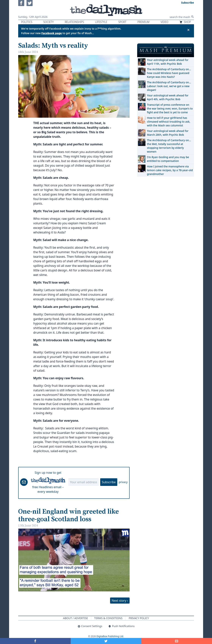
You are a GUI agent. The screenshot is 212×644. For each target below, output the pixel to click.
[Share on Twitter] (106, 641)
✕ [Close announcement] (188, 30)
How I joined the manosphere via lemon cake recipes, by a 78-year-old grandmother (170, 170)
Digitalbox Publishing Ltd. (110, 636)
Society (49, 22)
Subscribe (109, 482)
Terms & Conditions (108, 618)
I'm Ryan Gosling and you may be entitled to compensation (168, 159)
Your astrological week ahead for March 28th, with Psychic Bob (168, 133)
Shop (185, 22)
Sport (122, 22)
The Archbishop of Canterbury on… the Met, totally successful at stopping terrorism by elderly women (169, 146)
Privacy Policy (139, 618)
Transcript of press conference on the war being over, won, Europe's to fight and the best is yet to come (170, 108)
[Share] (177, 641)
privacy (123, 482)
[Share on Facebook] (35, 641)
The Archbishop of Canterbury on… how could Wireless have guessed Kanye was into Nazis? (169, 73)
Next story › (120, 601)
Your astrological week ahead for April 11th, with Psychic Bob (168, 62)
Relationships (74, 22)
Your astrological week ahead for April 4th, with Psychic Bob (168, 97)
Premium (144, 22)
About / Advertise (75, 618)
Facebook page (52, 33)
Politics (27, 22)
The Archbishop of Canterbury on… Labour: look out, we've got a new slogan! (169, 86)
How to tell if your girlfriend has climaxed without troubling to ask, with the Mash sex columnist (169, 122)
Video (164, 22)
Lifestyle (101, 22)
